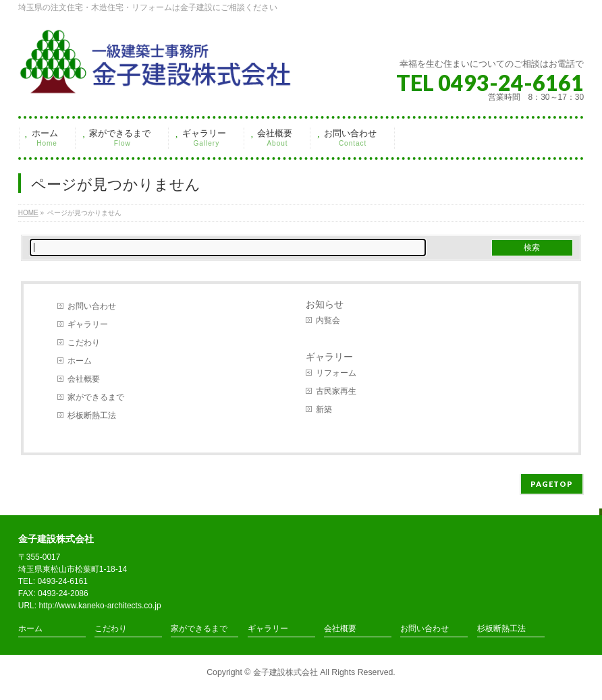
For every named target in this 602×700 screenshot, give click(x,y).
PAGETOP (552, 484)
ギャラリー (88, 324)
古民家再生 (336, 391)
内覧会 (328, 320)
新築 (324, 409)
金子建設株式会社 (285, 672)
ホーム (80, 361)
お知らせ (325, 304)
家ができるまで (96, 397)
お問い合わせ (92, 306)
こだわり (84, 343)
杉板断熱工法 (92, 415)
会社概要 (84, 379)
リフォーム (336, 373)
